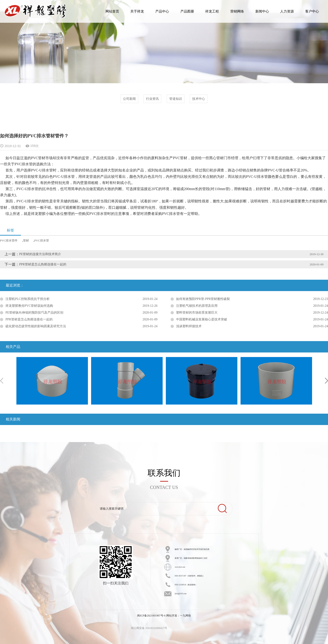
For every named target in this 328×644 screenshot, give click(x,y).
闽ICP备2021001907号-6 (151, 616)
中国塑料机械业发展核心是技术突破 (202, 319)
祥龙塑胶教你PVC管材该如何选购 (29, 306)
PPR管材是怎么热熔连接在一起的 (43, 264)
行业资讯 (152, 99)
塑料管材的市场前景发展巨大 (197, 313)
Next (326, 381)
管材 (26, 240)
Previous (2, 381)
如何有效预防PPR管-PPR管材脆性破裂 (203, 299)
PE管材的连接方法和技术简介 (40, 254)
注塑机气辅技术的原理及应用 (197, 306)
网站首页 (112, 11)
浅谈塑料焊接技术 (189, 326)
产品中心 (162, 11)
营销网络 (237, 11)
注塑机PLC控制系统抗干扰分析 (28, 299)
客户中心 (312, 11)
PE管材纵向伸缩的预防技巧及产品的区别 (34, 313)
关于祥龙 (137, 11)
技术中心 (199, 99)
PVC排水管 (41, 240)
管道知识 (176, 99)
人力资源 (287, 11)
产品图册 (187, 11)
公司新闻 (129, 99)
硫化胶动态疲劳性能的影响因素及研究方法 (36, 326)
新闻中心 (262, 11)
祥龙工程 (212, 11)
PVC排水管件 (9, 240)
